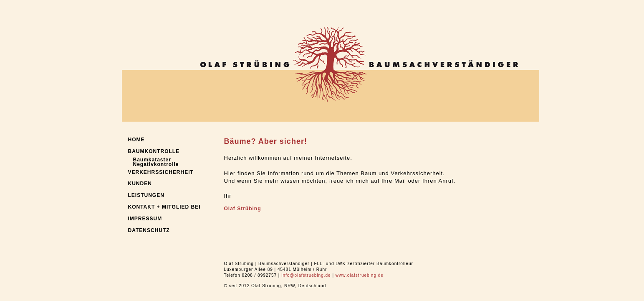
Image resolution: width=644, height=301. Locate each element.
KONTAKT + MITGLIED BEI (164, 207)
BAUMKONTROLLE (154, 151)
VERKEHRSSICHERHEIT (161, 172)
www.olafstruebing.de (360, 275)
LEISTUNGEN (146, 195)
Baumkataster (152, 160)
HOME (136, 140)
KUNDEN (140, 184)
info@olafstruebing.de (306, 275)
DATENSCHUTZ (149, 230)
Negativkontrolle (156, 164)
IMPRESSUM (145, 219)
